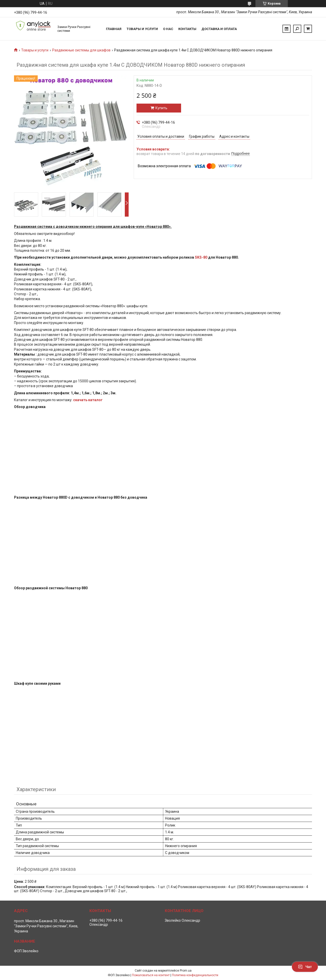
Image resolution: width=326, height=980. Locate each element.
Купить (161, 108)
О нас (168, 29)
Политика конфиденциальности (195, 975)
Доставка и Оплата (219, 29)
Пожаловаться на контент (151, 975)
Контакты (187, 29)
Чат (305, 967)
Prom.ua (186, 971)
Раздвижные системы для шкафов (81, 50)
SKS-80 (201, 257)
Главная (114, 29)
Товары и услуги (142, 29)
